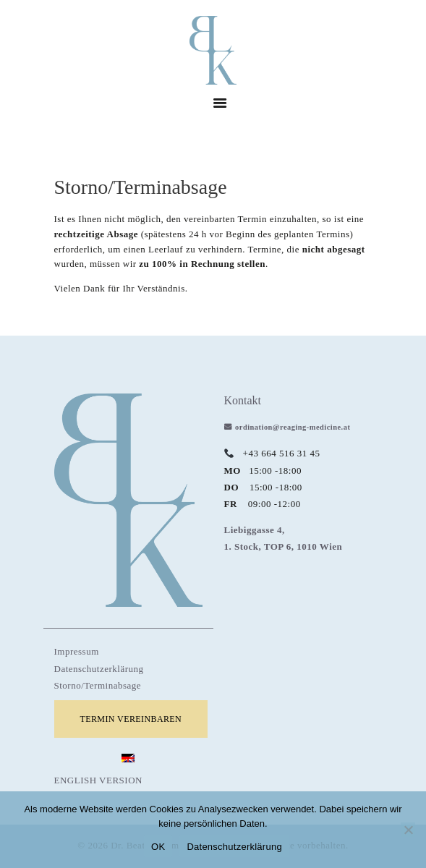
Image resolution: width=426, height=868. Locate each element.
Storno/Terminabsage (98, 685)
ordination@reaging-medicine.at (293, 427)
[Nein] (408, 830)
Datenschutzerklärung (99, 669)
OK (158, 847)
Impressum (77, 651)
